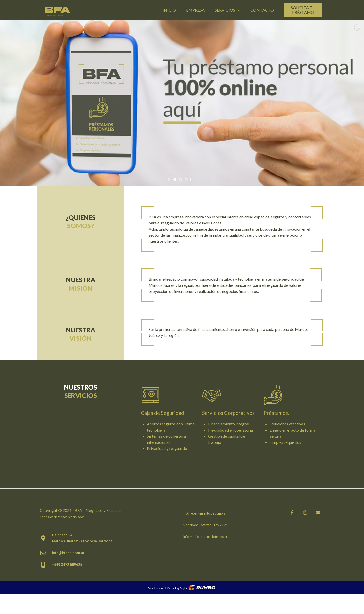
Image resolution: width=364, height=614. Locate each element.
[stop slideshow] (191, 180)
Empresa (195, 10)
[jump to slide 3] (186, 180)
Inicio (169, 10)
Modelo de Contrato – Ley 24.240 (206, 525)
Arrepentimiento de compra (206, 513)
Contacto (262, 10)
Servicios (227, 10)
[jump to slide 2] (180, 180)
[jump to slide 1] (175, 180)
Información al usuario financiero (206, 537)
